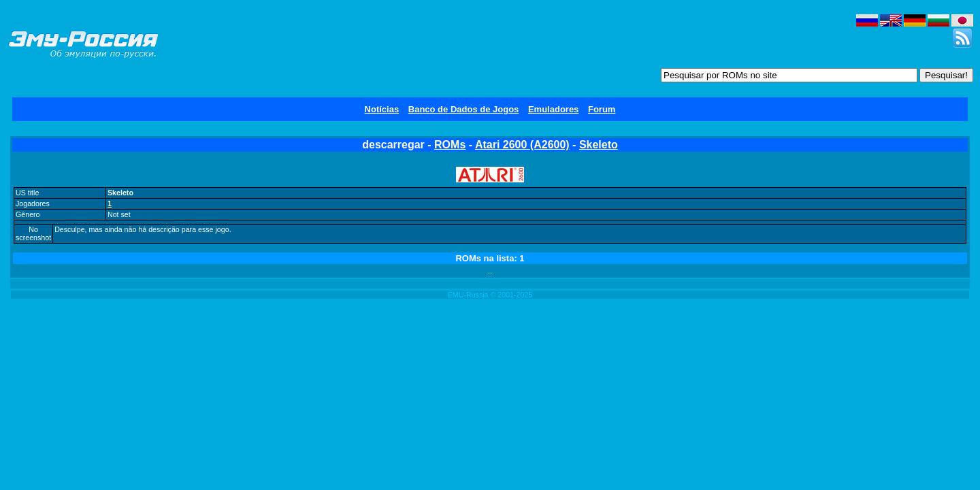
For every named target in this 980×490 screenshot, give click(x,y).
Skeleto (599, 145)
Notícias (382, 109)
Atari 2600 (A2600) (522, 145)
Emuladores (553, 109)
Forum (602, 109)
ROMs (450, 145)
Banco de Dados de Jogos (464, 109)
